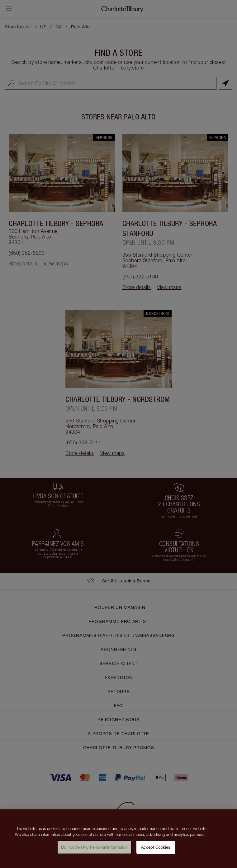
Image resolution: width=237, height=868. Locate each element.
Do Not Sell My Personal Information (94, 850)
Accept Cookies (156, 850)
